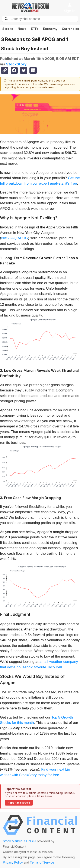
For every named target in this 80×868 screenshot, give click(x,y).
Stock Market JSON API (20, 841)
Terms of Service (42, 862)
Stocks (8, 29)
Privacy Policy (13, 862)
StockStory (16, 64)
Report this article (19, 803)
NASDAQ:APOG (15, 238)
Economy (50, 29)
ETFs (35, 29)
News (22, 29)
